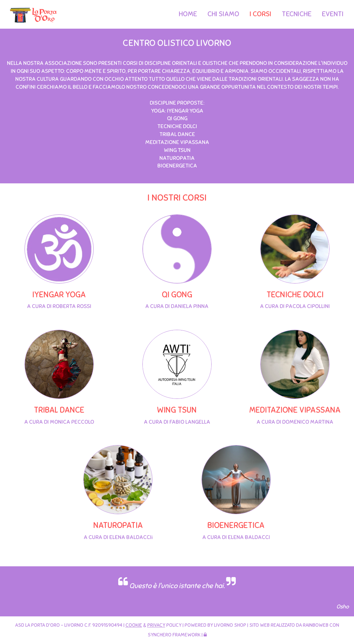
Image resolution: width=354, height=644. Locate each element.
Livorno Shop (230, 625)
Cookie (134, 625)
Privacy (156, 625)
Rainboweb (316, 625)
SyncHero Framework (174, 635)
